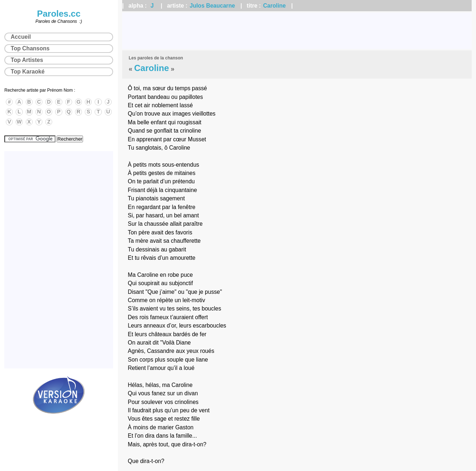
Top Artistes (27, 60)
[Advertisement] (297, 31)
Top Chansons (30, 48)
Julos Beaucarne (212, 6)
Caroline (274, 6)
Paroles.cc (59, 14)
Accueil (21, 37)
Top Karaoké (28, 72)
